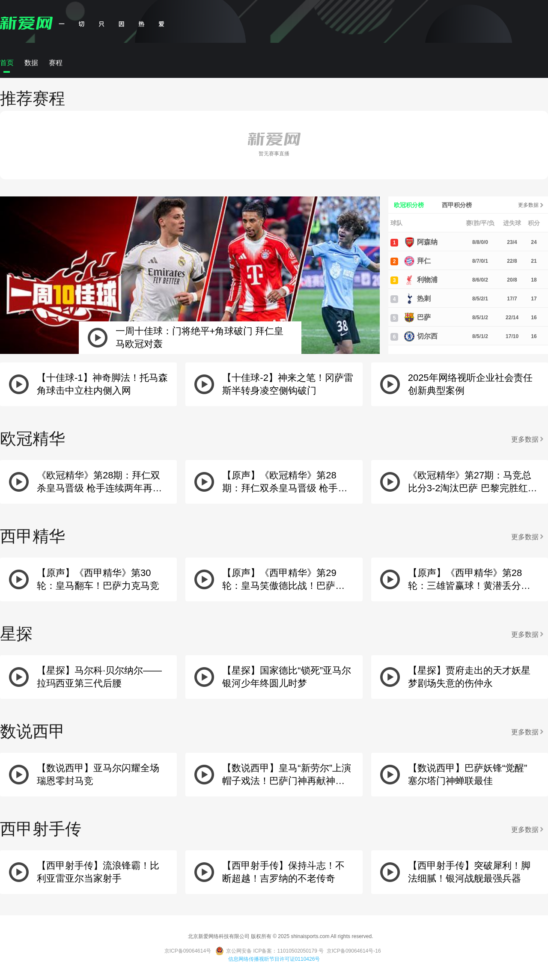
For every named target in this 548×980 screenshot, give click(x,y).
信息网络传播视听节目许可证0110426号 (274, 959)
